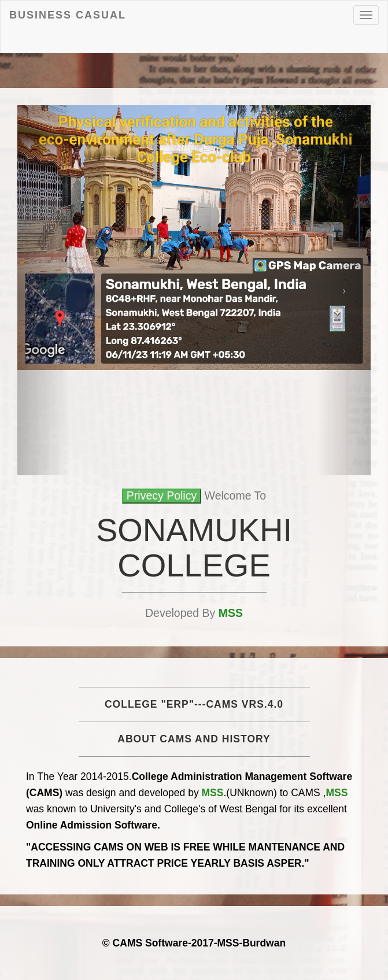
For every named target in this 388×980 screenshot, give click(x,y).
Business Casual (68, 15)
